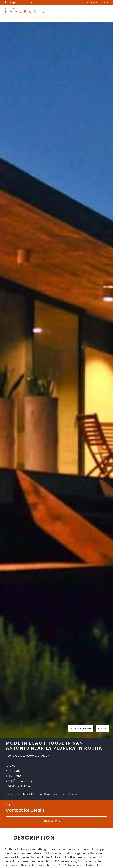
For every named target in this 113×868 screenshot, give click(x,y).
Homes (48, 799)
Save (102, 734)
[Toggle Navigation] (105, 11)
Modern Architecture (65, 799)
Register (92, 2)
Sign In (105, 2)
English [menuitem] (14, 3)
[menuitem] (21, 2)
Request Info (52, 826)
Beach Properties (33, 799)
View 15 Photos (80, 734)
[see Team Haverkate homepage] (25, 11)
